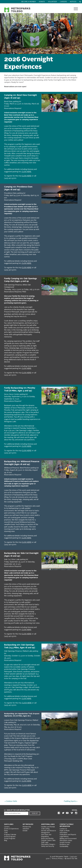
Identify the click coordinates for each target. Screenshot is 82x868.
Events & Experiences (11, 829)
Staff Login (45, 843)
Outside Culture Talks (48, 841)
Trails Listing (45, 829)
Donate (42, 2)
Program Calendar (10, 835)
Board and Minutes (47, 839)
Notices (73, 2)
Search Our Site (71, 859)
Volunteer (52, 2)
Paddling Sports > (71, 801)
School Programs (10, 837)
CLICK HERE (26, 172)
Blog (6, 841)
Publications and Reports (68, 835)
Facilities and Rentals (48, 827)
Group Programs (10, 839)
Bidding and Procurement (68, 839)
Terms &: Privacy (57, 859)
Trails (6, 833)
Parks (6, 831)
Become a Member (29, 2)
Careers (63, 2)
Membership (27, 827)
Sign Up (35, 813)
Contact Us (63, 829)
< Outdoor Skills (11, 801)
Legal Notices (64, 837)
